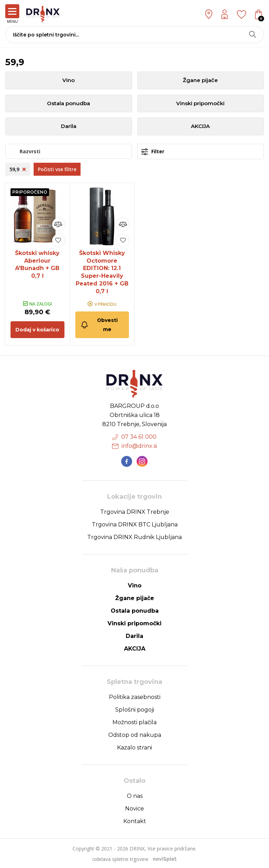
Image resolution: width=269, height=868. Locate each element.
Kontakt (135, 820)
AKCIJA (200, 127)
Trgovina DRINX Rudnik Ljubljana (134, 536)
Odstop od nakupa (135, 734)
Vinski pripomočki (200, 104)
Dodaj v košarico (37, 329)
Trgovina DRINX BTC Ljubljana (135, 523)
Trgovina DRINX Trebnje (135, 511)
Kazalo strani (134, 746)
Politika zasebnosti (135, 696)
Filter (153, 152)
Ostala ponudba (68, 104)
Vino (68, 80)
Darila (69, 127)
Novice (134, 808)
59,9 (18, 170)
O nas (135, 795)
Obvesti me (99, 324)
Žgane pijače (200, 80)
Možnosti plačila (134, 721)
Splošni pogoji (135, 709)
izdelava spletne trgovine (120, 858)
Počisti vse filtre (57, 170)
